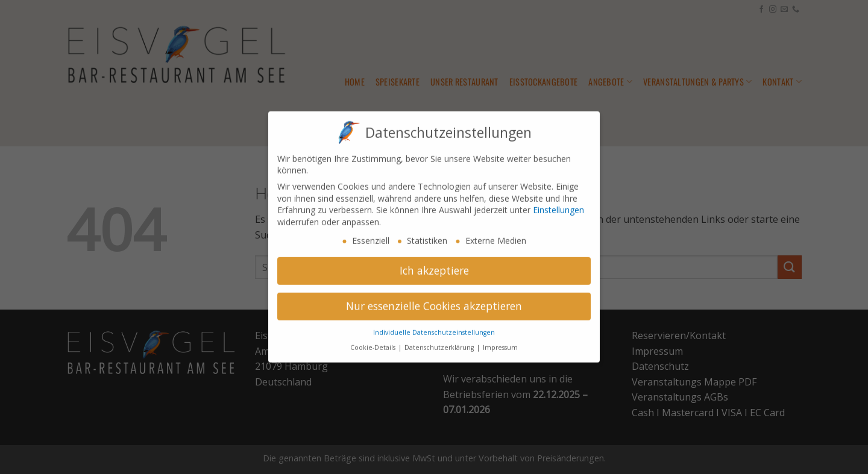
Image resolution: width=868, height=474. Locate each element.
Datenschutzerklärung (440, 341)
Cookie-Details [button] (374, 341)
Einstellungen (558, 204)
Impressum (500, 341)
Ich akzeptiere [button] (434, 264)
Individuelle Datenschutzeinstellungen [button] (434, 326)
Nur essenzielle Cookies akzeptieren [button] (434, 300)
